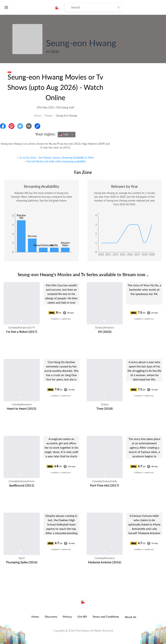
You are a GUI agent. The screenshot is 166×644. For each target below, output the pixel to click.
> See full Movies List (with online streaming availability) (55, 161)
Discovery (51, 617)
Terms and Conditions (106, 617)
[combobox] (67, 135)
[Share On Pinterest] (12, 126)
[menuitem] (35, 619)
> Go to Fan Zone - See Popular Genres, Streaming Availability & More (55, 158)
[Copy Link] (37, 126)
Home (37, 116)
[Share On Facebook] (3, 126)
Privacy (67, 617)
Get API (82, 617)
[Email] (29, 126)
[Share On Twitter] (20, 126)
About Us (131, 617)
